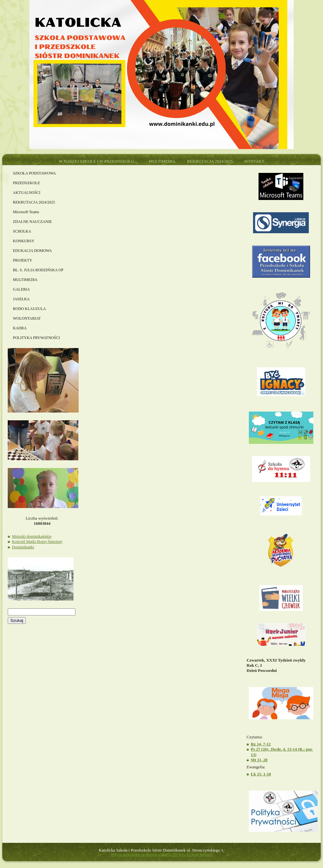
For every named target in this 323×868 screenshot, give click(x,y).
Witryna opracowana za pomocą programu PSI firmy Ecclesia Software (161, 855)
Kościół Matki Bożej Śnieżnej (37, 541)
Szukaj (17, 620)
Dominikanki (23, 547)
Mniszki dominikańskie (32, 536)
